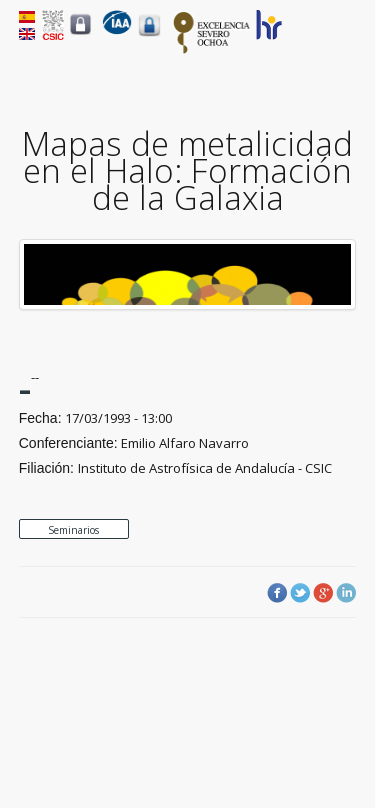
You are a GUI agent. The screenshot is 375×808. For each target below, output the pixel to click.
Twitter (300, 593)
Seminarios (73, 530)
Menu (344, 41)
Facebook (277, 593)
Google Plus (323, 593)
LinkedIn (346, 593)
